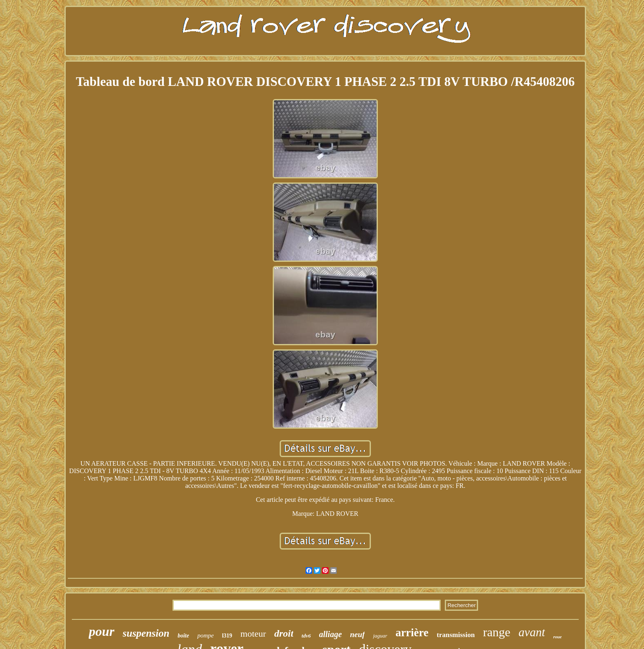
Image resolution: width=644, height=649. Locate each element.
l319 (227, 636)
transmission (456, 635)
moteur (253, 634)
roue (558, 637)
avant (532, 632)
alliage (331, 634)
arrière (412, 633)
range (497, 632)
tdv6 (306, 636)
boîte (183, 636)
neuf (357, 634)
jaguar (380, 636)
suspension (146, 633)
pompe (205, 635)
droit (284, 633)
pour (101, 631)
